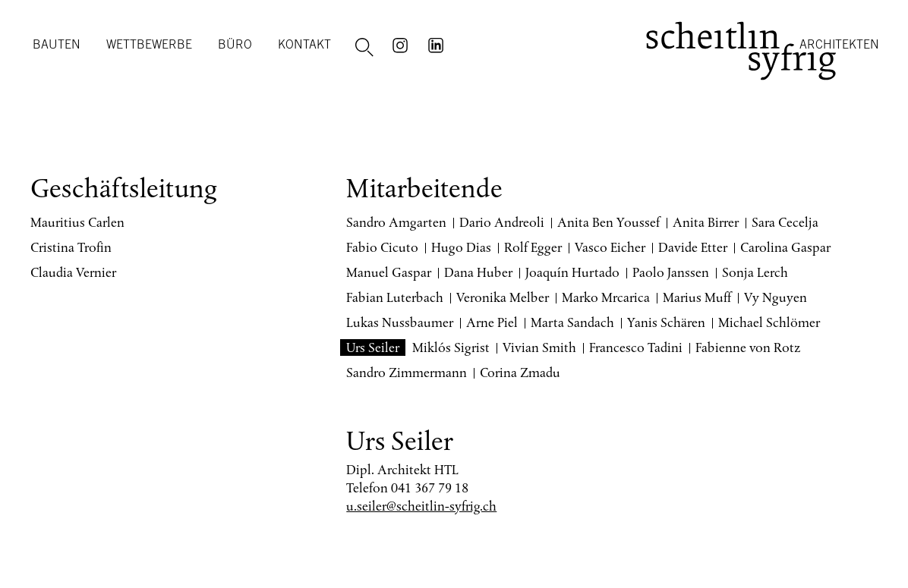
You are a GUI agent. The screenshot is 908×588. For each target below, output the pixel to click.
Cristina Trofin (71, 247)
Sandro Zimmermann (407, 373)
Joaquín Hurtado (572, 272)
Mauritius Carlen (77, 222)
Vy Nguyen (776, 297)
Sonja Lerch (755, 272)
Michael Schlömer (769, 322)
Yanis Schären (666, 322)
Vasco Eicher (610, 247)
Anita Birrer (706, 222)
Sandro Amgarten (396, 222)
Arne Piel (492, 322)
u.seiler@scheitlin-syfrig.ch (421, 506)
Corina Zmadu (520, 373)
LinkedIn (438, 44)
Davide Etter (693, 247)
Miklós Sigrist (451, 347)
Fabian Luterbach (395, 297)
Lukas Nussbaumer (400, 322)
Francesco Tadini (636, 347)
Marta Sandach (572, 322)
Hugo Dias (461, 247)
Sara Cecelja (785, 222)
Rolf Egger (533, 247)
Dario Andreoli (502, 222)
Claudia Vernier (73, 272)
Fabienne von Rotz (748, 347)
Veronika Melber (503, 297)
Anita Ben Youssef (608, 222)
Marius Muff (697, 297)
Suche (367, 48)
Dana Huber (478, 272)
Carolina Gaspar (785, 247)
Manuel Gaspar (389, 272)
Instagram (402, 44)
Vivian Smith (539, 347)
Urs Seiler (373, 347)
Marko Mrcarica (606, 297)
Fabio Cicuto (382, 247)
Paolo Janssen (671, 272)
